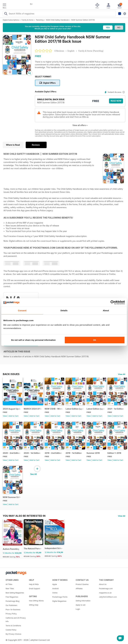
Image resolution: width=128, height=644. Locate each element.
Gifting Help (34, 605)
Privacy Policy (11, 614)
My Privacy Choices (13, 634)
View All (122, 374)
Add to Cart (14, 416)
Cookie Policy (11, 630)
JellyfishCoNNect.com (108, 597)
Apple (55, 584)
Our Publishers (11, 605)
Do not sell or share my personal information (33, 340)
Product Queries (82, 584)
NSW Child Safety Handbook (57, 20)
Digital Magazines (59, 601)
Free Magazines (12, 597)
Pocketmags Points (60, 597)
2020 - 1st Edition (32, 453)
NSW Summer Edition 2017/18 (83, 20)
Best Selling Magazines (15, 593)
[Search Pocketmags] (6, 14)
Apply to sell (81, 605)
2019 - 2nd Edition (53, 453)
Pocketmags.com (106, 589)
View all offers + (80, 125)
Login (78, 609)
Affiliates (79, 589)
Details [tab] (64, 310)
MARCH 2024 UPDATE (33, 409)
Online (55, 593)
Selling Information (83, 601)
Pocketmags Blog (12, 601)
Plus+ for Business (13, 610)
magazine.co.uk (105, 593)
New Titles (10, 589)
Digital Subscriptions (11, 20)
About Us (103, 584)
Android (55, 589)
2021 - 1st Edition (116, 409)
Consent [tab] (22, 310)
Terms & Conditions (13, 626)
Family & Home (28, 20)
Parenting (40, 20)
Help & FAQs (34, 584)
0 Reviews (59, 51)
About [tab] (106, 310)
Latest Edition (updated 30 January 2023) (75, 409)
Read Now (116, 101)
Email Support (34, 589)
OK (95, 340)
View (5, 416)
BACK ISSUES (11, 374)
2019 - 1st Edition (74, 453)
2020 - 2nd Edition (12, 453)
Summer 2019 (93, 453)
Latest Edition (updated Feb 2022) (96, 409)
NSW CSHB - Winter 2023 (54, 409)
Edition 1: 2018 (114, 453)
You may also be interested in (24, 516)
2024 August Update (12, 409)
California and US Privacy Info (16, 620)
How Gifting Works (36, 601)
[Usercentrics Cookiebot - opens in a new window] (113, 302)
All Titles (9, 584)
